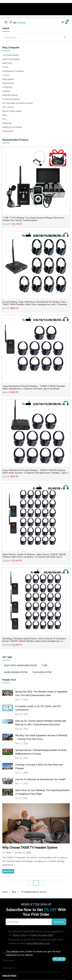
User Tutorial (8, 107)
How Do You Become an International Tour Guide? (40, 779)
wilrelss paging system (16, 672)
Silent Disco (7, 63)
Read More (8, 871)
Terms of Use (19, 935)
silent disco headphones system (20, 666)
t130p (44, 666)
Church (5, 67)
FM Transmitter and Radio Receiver (18, 103)
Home (5, 892)
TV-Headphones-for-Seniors (34, 892)
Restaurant (7, 123)
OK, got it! (59, 959)
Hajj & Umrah (8, 83)
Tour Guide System (11, 55)
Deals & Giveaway (10, 95)
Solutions (6, 91)
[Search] (32, 37)
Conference (7, 87)
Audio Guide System (11, 59)
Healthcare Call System (12, 127)
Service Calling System (12, 111)
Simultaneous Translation (13, 71)
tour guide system (42, 672)
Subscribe (59, 922)
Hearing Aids (8, 131)
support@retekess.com (38, 943)
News (5, 115)
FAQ (4, 119)
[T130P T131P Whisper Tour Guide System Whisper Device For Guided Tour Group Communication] (36, 181)
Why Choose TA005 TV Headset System (30, 848)
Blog (14, 892)
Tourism (6, 75)
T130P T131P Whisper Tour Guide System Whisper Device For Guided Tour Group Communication (33, 219)
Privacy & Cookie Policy (42, 935)
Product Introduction (11, 99)
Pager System (8, 79)
